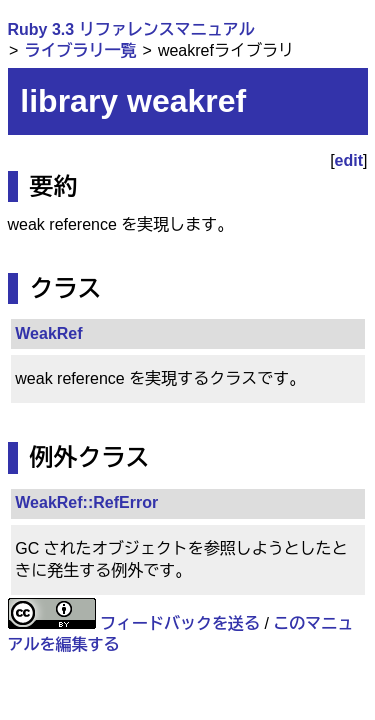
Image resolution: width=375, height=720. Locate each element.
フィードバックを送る (180, 623)
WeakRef (48, 333)
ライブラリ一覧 (80, 50)
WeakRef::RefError (86, 502)
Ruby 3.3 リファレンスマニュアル (131, 29)
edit (349, 160)
